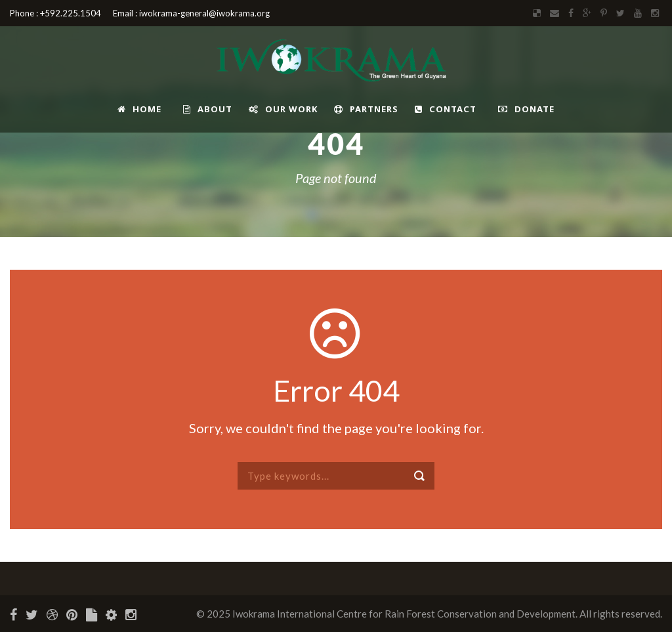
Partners (366, 109)
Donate (526, 109)
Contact (446, 109)
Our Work (283, 109)
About (208, 109)
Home (139, 109)
